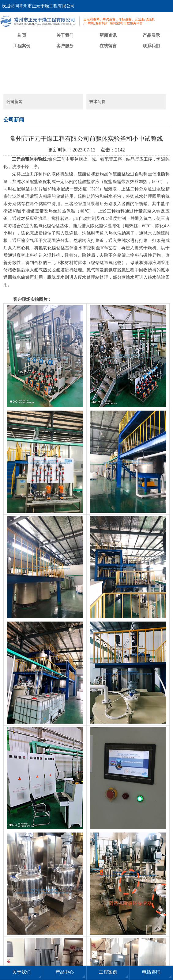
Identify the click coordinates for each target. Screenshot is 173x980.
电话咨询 (151, 972)
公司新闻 (14, 102)
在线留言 (108, 46)
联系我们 (151, 46)
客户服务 (65, 46)
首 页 (22, 35)
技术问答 (97, 102)
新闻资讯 (108, 35)
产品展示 (151, 35)
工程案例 (22, 46)
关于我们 (65, 35)
